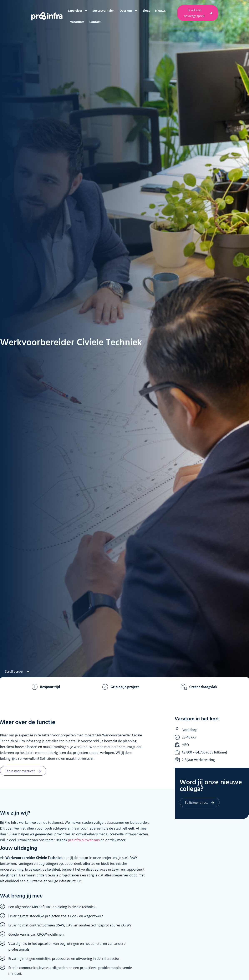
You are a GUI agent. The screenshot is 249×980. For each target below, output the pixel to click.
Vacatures (77, 22)
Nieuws (160, 11)
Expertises (78, 11)
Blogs (146, 11)
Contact (95, 22)
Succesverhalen (103, 11)
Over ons (128, 11)
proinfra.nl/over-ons (84, 840)
